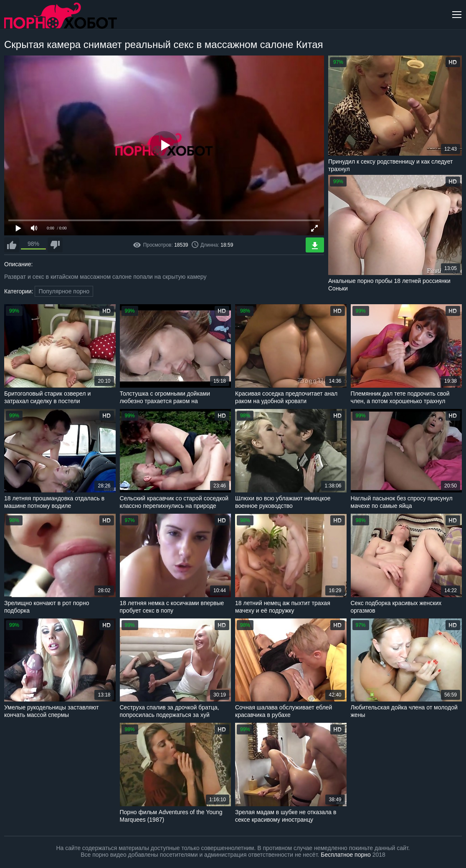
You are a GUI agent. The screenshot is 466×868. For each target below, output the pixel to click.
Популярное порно (64, 291)
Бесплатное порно (346, 855)
